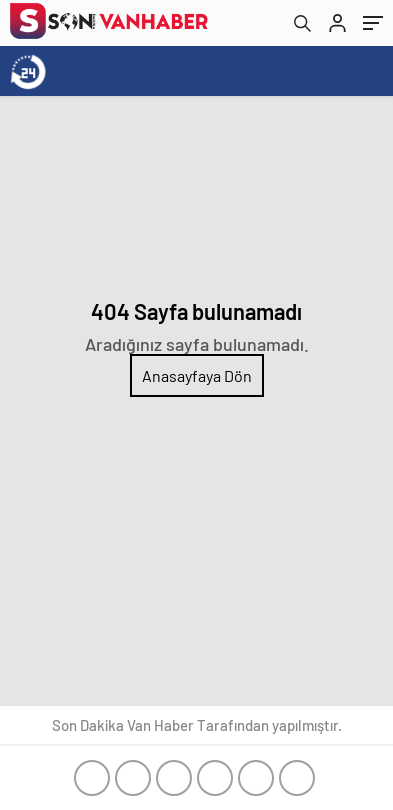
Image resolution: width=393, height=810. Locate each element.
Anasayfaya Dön (197, 375)
